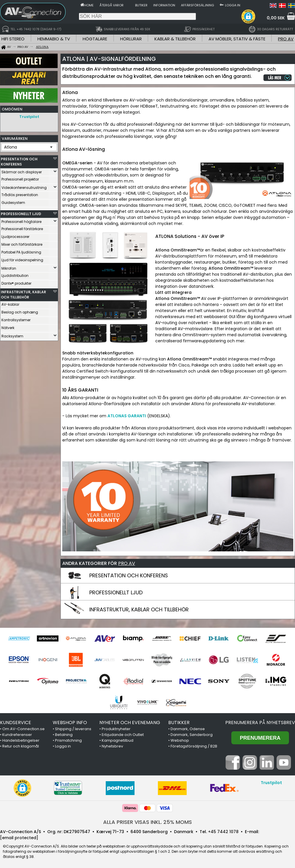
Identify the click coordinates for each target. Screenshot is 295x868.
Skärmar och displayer (22, 171)
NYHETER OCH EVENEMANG (130, 723)
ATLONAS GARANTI (127, 416)
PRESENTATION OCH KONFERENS (19, 160)
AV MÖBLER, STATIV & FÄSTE (237, 39)
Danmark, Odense (188, 729)
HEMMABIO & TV (54, 39)
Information (164, 5)
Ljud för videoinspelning (22, 259)
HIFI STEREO (13, 39)
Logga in (233, 5)
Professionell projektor (20, 178)
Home (89, 5)
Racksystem (12, 335)
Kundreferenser (17, 735)
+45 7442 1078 (223, 832)
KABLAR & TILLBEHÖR (175, 39)
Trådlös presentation (20, 193)
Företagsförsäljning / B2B (194, 746)
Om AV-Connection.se (23, 729)
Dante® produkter (16, 282)
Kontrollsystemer (16, 319)
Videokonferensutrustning (24, 186)
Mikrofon (9, 267)
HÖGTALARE (95, 39)
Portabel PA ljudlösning (21, 251)
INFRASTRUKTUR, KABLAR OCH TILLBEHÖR (23, 293)
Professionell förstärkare (22, 227)
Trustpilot (29, 117)
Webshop (180, 740)
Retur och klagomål (21, 746)
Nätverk (8, 326)
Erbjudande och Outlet (123, 735)
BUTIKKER (179, 723)
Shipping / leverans (73, 729)
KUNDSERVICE (16, 723)
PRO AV (286, 39)
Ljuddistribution (15, 274)
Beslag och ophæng (20, 311)
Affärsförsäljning (197, 5)
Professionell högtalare (21, 220)
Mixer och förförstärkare (22, 243)
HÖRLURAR (131, 39)
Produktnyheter (116, 729)
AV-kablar (10, 303)
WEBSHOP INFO (70, 723)
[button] (248, 16)
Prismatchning (68, 740)
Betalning (64, 735)
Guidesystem (13, 201)
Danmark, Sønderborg (192, 735)
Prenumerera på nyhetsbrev (260, 723)
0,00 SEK (276, 18)
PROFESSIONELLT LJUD (21, 212)
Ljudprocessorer (15, 235)
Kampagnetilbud (118, 740)
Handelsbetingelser (21, 740)
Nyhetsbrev (112, 746)
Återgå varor (111, 5)
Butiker (141, 5)
